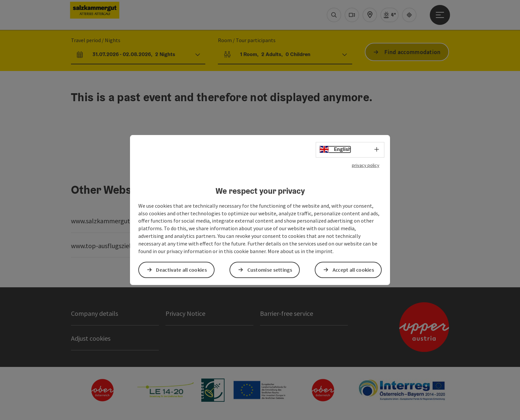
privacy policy (366, 165)
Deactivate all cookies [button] (181, 270)
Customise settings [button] (270, 270)
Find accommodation (412, 52)
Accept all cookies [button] (353, 270)
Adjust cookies (91, 338)
